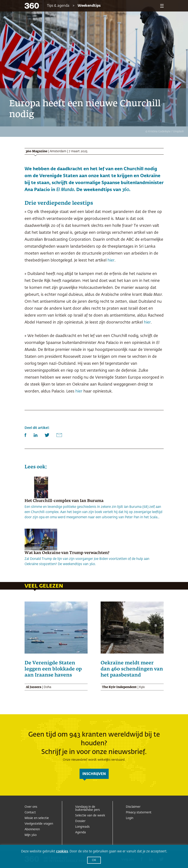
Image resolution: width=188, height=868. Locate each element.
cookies (62, 851)
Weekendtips (89, 6)
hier (111, 260)
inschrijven (94, 774)
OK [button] (94, 860)
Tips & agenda (58, 6)
